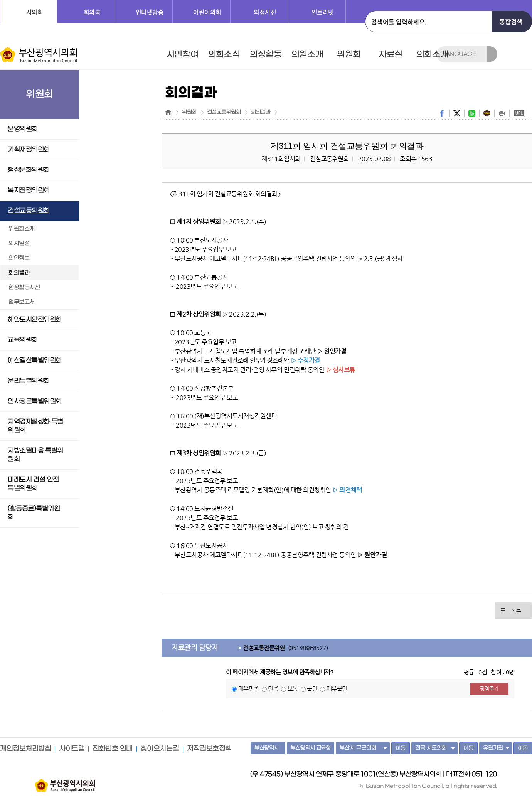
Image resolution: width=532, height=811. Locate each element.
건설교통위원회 (224, 112)
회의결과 (261, 112)
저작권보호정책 (209, 749)
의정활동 (266, 54)
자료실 (391, 54)
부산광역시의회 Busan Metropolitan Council (39, 55)
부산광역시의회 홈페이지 (65, 782)
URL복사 (519, 113)
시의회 (35, 12)
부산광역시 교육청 (311, 748)
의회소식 (224, 54)
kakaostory (487, 113)
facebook (442, 113)
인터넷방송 (150, 12)
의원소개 (307, 54)
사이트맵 (72, 749)
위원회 (349, 54)
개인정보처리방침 (25, 749)
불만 (312, 689)
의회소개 (432, 54)
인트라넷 (323, 12)
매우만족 (249, 689)
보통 (293, 689)
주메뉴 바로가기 (0, 0)
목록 (516, 611)
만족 (273, 689)
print (502, 113)
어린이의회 (207, 12)
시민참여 (182, 54)
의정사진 (265, 12)
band (472, 113)
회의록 (92, 12)
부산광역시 (267, 748)
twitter (457, 113)
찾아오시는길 (160, 749)
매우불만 (337, 689)
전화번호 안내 (113, 749)
